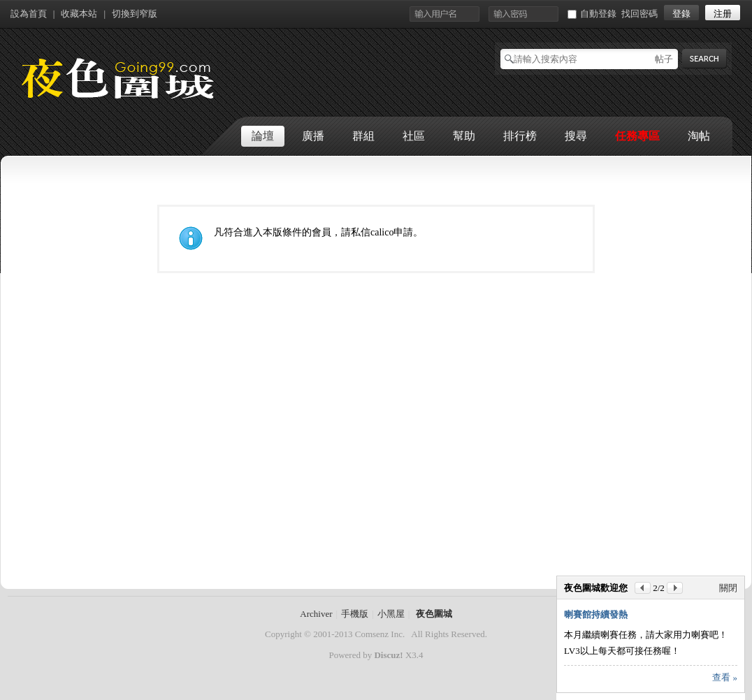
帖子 (664, 59)
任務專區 (637, 136)
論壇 (263, 136)
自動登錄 (592, 14)
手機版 (355, 614)
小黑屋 (391, 614)
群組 (363, 136)
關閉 (728, 588)
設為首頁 (29, 14)
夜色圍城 (434, 614)
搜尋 (576, 136)
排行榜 (520, 136)
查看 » (725, 677)
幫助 (464, 136)
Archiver (316, 614)
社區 (414, 136)
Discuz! (388, 655)
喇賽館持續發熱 (596, 614)
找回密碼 (639, 14)
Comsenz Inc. (380, 634)
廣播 (313, 136)
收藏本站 (79, 14)
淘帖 (699, 136)
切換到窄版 (135, 14)
